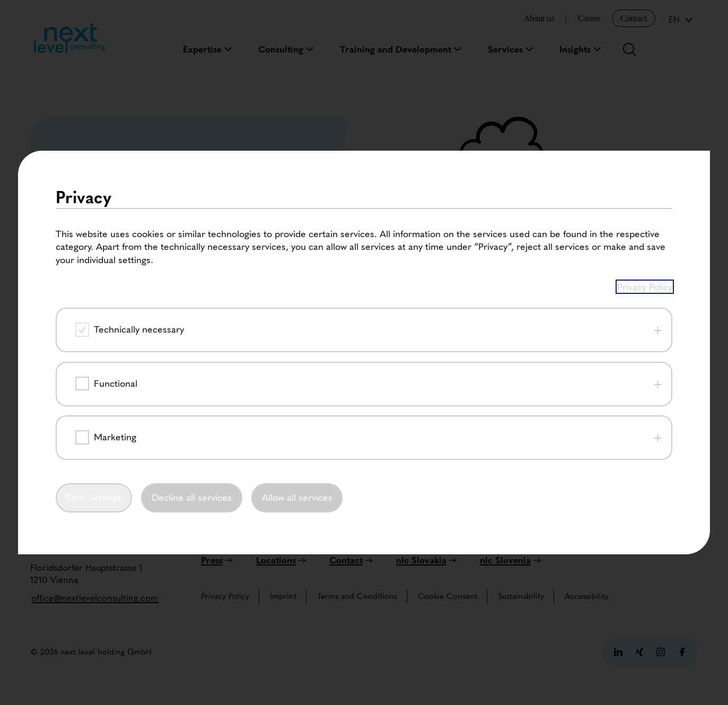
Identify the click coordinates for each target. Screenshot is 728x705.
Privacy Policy (645, 123)
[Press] (217, 560)
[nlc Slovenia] (510, 560)
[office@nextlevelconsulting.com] (95, 598)
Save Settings (94, 334)
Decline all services (192, 334)
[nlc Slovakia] (426, 560)
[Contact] (351, 560)
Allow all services (297, 334)
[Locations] (281, 560)
